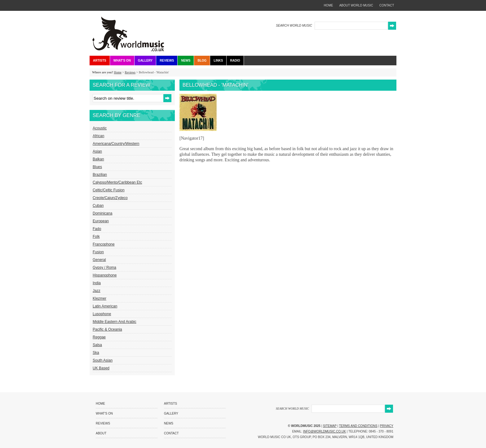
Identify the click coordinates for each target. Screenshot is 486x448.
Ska (96, 353)
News (186, 61)
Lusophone (102, 314)
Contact (171, 433)
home (329, 5)
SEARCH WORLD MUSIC (294, 26)
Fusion (98, 252)
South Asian (103, 360)
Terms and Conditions (358, 426)
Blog (202, 61)
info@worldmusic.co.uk (325, 431)
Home (117, 72)
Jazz (97, 291)
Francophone (104, 244)
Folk (96, 237)
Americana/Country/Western (116, 144)
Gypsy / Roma (104, 267)
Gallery (145, 61)
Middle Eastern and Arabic (115, 322)
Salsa (97, 345)
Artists (100, 61)
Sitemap (330, 426)
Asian (97, 151)
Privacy (387, 426)
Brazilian (100, 175)
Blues (97, 167)
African (98, 136)
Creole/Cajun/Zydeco (110, 198)
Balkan (98, 159)
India (97, 283)
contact (387, 5)
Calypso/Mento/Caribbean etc (117, 182)
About (101, 433)
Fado (97, 229)
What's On (122, 61)
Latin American (105, 306)
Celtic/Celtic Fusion (109, 190)
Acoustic (100, 128)
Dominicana (102, 213)
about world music (356, 5)
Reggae (99, 337)
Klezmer (99, 298)
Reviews (167, 61)
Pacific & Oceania (107, 329)
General (99, 260)
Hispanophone (105, 275)
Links (218, 61)
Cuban (98, 206)
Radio (235, 61)
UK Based (101, 368)
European (101, 221)
